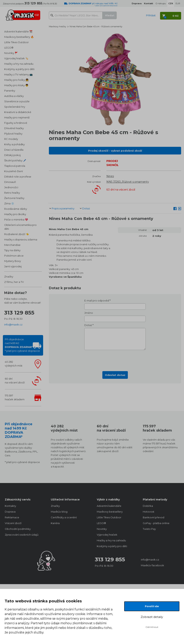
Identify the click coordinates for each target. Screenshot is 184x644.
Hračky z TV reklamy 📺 (18, 74)
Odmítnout (152, 627)
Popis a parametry (63, 208)
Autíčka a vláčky (14, 96)
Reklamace (12, 517)
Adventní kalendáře (109, 506)
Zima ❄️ (9, 203)
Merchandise (12, 245)
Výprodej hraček (107, 535)
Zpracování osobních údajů (22, 535)
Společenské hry (15, 107)
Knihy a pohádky (14, 144)
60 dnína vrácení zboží (15, 381)
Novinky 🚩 (11, 53)
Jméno (89, 313)
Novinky (102, 529)
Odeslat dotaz (115, 375)
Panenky (10, 91)
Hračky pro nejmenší (17, 117)
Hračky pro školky (15, 214)
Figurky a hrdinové (16, 123)
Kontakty (10, 506)
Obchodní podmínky (18, 529)
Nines (110, 176)
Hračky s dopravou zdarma (21, 239)
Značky (9, 277)
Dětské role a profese (18, 177)
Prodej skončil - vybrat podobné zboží (115, 151)
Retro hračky (12, 193)
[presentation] (115, 359)
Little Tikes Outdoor (16, 42)
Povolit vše (152, 606)
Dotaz (86, 208)
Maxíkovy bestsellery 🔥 (19, 37)
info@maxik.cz (13, 324)
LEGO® (9, 48)
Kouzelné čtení (14, 171)
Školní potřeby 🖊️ (15, 160)
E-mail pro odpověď (97, 301)
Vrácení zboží (13, 523)
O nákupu (161, 3)
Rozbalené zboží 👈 (16, 234)
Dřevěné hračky (14, 128)
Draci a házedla (14, 150)
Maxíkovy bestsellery (110, 512)
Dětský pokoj (12, 155)
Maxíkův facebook (152, 565)
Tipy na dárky (12, 250)
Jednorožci (11, 187)
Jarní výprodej (13, 266)
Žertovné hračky (14, 198)
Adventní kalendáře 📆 (18, 31)
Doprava (10, 512)
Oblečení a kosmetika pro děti (20, 227)
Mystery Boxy (13, 261)
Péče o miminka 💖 (16, 220)
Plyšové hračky (13, 134)
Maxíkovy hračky (58, 26)
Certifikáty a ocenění (64, 517)
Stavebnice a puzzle (17, 101)
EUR (178, 3)
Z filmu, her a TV (14, 282)
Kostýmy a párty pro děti (19, 69)
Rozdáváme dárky (16, 209)
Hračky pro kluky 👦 (16, 85)
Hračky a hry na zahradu (19, 64)
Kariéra (55, 523)
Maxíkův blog (59, 512)
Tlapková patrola (15, 166)
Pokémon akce (14, 256)
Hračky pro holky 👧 (16, 80)
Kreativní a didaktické (18, 112)
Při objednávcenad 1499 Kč (22, 345)
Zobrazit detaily (152, 617)
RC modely (11, 139)
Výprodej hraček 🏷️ (16, 58)
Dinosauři (10, 182)
